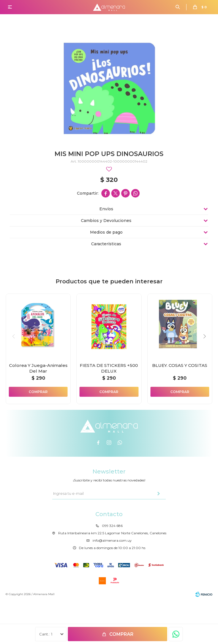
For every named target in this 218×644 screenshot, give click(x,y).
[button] (205, 336)
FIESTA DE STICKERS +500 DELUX (109, 368)
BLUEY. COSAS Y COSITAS (180, 365)
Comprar (121, 634)
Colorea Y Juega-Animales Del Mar (38, 368)
